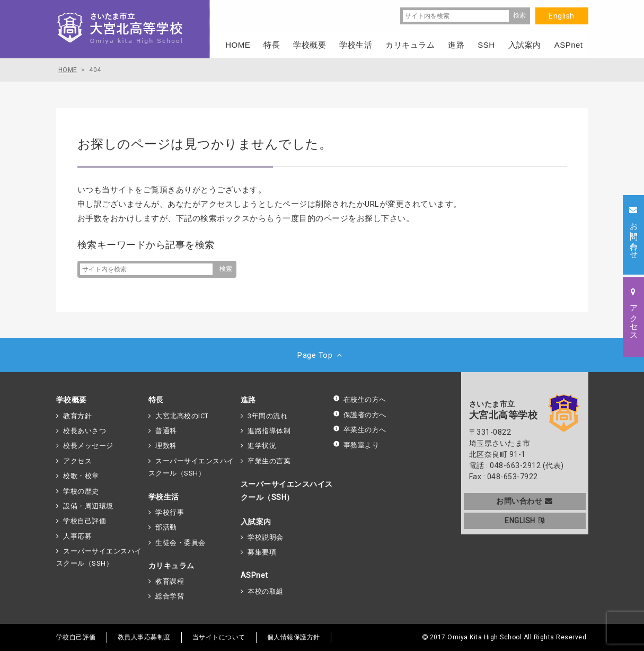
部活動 (166, 527)
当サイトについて (219, 637)
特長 (156, 400)
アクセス (77, 461)
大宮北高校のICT (182, 416)
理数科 (166, 446)
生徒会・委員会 (180, 543)
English (562, 16)
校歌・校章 (81, 476)
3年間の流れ (267, 416)
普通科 (166, 431)
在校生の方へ (360, 399)
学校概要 (72, 400)
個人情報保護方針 (294, 637)
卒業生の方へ (360, 430)
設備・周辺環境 (88, 506)
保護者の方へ (360, 415)
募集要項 (262, 552)
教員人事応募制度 (144, 637)
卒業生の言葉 (269, 461)
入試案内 (256, 522)
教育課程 (170, 581)
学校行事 (170, 512)
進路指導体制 (269, 431)
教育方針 (77, 416)
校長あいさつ (85, 431)
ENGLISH (524, 521)
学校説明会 (266, 537)
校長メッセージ (88, 446)
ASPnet (254, 575)
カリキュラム (171, 566)
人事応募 (77, 536)
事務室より (356, 445)
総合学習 (170, 596)
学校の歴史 (81, 491)
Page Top (322, 355)
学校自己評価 (85, 521)
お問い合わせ (524, 501)
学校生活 (164, 497)
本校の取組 (266, 591)
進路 (248, 400)
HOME (238, 45)
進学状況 (262, 446)
